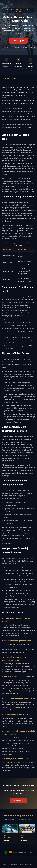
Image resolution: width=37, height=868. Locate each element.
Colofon (27, 864)
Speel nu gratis (18, 41)
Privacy (32, 864)
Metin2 (10, 78)
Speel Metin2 (18, 800)
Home (4, 78)
